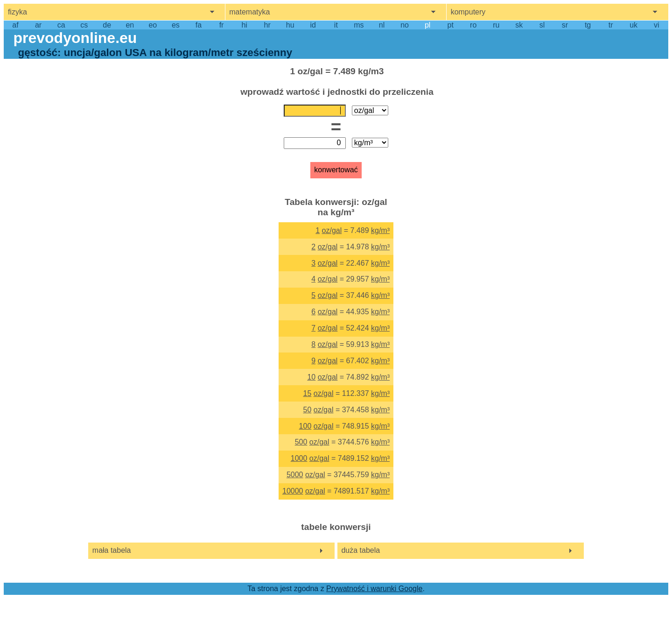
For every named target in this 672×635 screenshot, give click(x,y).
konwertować (336, 170)
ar (38, 25)
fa (199, 25)
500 (301, 442)
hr (267, 25)
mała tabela (112, 550)
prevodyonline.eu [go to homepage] (75, 38)
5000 (295, 475)
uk (633, 25)
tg (588, 25)
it (336, 25)
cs (84, 25)
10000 (293, 491)
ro (473, 25)
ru (496, 25)
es (176, 25)
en (130, 25)
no (405, 25)
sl (542, 25)
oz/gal (332, 230)
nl (382, 25)
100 (305, 426)
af (15, 25)
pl (427, 25)
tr (611, 25)
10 (311, 377)
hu (290, 25)
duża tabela (360, 550)
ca (61, 25)
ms (359, 25)
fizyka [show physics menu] (17, 12)
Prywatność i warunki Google (374, 589)
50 (308, 410)
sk (519, 25)
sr (565, 25)
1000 (299, 458)
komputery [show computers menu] (468, 12)
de (107, 25)
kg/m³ (380, 230)
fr (222, 25)
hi (244, 25)
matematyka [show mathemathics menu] (249, 12)
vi (657, 25)
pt (451, 25)
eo (153, 25)
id (313, 25)
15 (308, 393)
